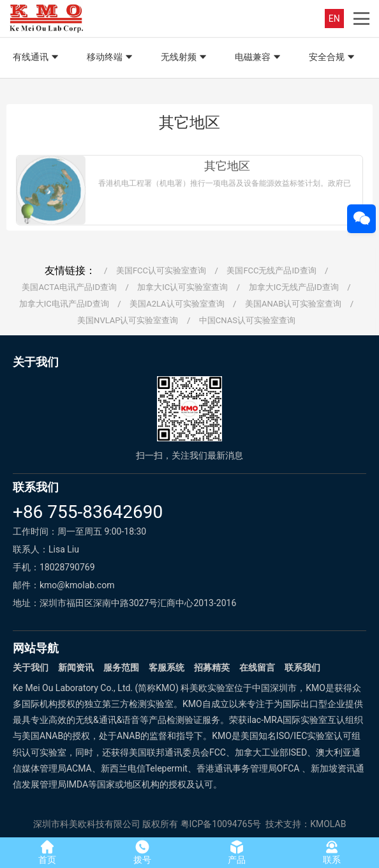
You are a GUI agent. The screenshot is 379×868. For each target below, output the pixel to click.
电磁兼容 (259, 57)
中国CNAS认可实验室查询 (247, 320)
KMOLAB (328, 824)
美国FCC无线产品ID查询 (271, 270)
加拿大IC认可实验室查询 (182, 287)
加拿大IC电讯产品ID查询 (64, 304)
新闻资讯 (76, 667)
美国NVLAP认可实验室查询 (128, 320)
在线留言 (257, 667)
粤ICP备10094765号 (221, 824)
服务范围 (121, 667)
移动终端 (111, 57)
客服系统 (167, 667)
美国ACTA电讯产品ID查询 (69, 287)
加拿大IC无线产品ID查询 (294, 287)
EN (334, 19)
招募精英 (212, 667)
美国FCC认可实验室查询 (161, 270)
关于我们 (31, 667)
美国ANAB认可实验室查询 (293, 304)
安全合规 (333, 57)
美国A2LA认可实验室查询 (177, 304)
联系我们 (302, 667)
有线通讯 (37, 57)
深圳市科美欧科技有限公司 (87, 824)
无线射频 (185, 57)
